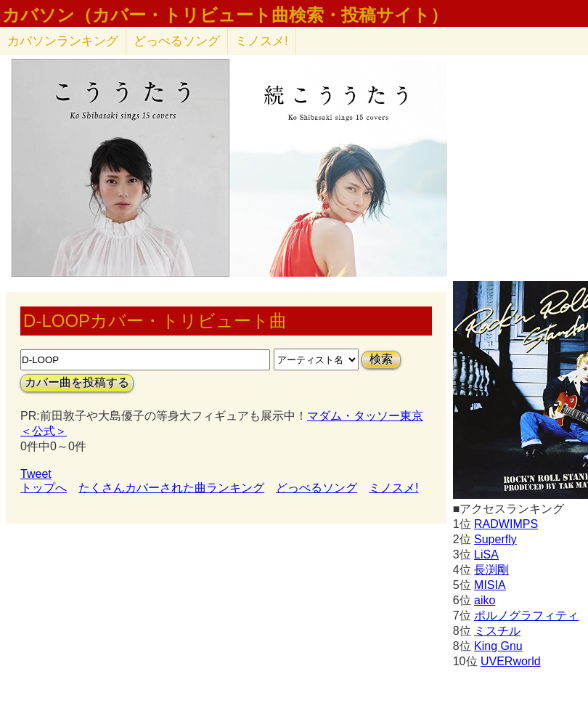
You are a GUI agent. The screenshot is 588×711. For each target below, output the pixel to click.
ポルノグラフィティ (526, 615)
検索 (381, 359)
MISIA (490, 585)
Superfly (495, 539)
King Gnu (498, 646)
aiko (485, 600)
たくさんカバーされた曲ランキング (171, 488)
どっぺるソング (177, 41)
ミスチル (497, 631)
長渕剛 (491, 570)
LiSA (486, 554)
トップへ (44, 488)
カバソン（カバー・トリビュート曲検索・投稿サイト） (225, 15)
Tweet (36, 474)
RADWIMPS (506, 524)
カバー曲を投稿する (77, 382)
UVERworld (511, 661)
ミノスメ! (262, 41)
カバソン (63, 41)
